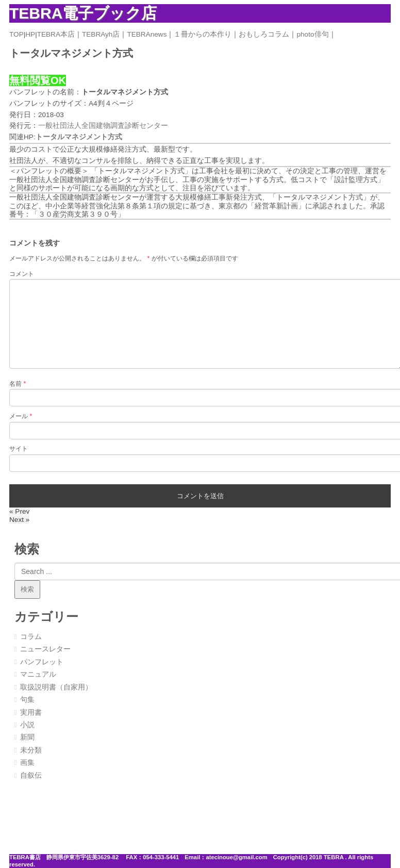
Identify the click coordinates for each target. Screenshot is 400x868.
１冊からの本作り (203, 34)
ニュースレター (45, 649)
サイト (19, 449)
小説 (27, 725)
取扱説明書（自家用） (56, 687)
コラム (31, 637)
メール (21, 416)
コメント (22, 274)
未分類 (31, 750)
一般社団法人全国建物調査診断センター (103, 126)
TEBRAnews (147, 34)
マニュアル (38, 674)
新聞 (27, 737)
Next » (19, 520)
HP (30, 34)
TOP (16, 34)
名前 (18, 384)
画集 (27, 763)
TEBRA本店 (56, 34)
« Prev (19, 511)
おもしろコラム (264, 34)
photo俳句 (312, 34)
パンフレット (42, 662)
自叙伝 (31, 775)
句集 (27, 700)
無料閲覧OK (38, 80)
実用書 (31, 713)
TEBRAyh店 (101, 34)
